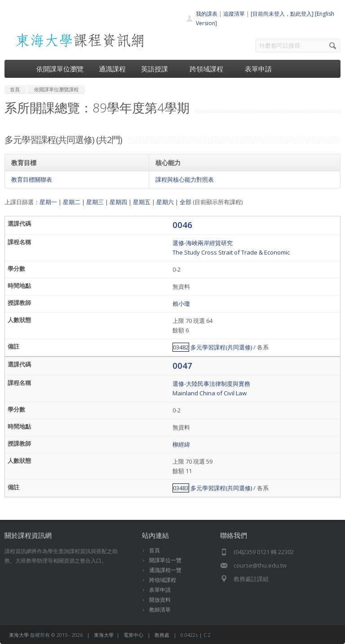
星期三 (95, 202)
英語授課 (158, 69)
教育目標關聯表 (32, 179)
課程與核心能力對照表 (185, 179)
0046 (182, 225)
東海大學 (19, 635)
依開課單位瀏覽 (60, 69)
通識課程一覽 (165, 570)
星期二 (72, 202)
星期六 (165, 202)
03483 (181, 488)
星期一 (48, 202)
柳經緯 (181, 444)
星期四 (118, 202)
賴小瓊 (181, 304)
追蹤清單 (234, 14)
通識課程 (112, 69)
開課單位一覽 (165, 560)
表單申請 (258, 69)
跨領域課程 (210, 69)
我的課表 (207, 14)
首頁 (155, 550)
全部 (186, 202)
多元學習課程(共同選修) (221, 347)
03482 (181, 347)
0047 (182, 365)
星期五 (142, 202)
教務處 (162, 635)
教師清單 (160, 610)
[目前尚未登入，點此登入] (282, 14)
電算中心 (133, 635)
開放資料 (160, 600)
